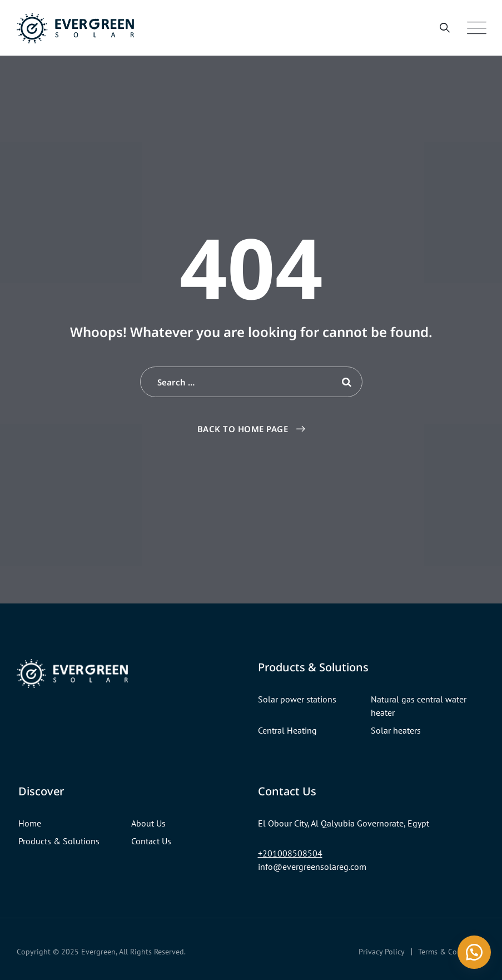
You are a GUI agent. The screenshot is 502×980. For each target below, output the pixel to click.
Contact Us (151, 841)
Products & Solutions (59, 841)
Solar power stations (297, 699)
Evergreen (98, 952)
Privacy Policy (382, 952)
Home (30, 823)
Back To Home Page (243, 429)
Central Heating (287, 730)
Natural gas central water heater (419, 706)
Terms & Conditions (452, 952)
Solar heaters (396, 730)
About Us (148, 823)
